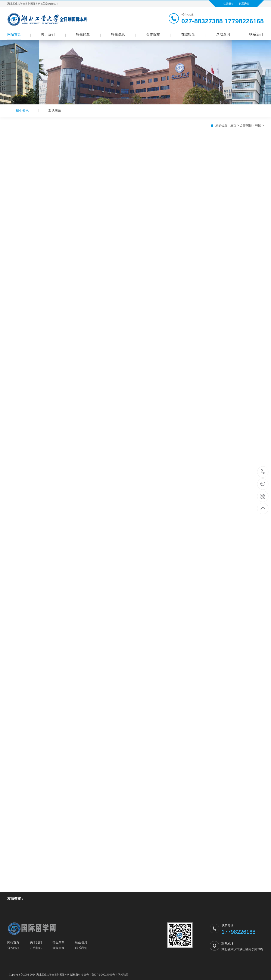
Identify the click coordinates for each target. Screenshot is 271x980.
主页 (233, 125)
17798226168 (263, 472)
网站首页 (14, 34)
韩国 (258, 125)
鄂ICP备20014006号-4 (104, 975)
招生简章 (83, 34)
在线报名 (228, 4)
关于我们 (48, 34)
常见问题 (54, 111)
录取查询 (223, 34)
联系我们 (244, 4)
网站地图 (123, 975)
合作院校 (153, 34)
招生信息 (118, 34)
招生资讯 (22, 111)
